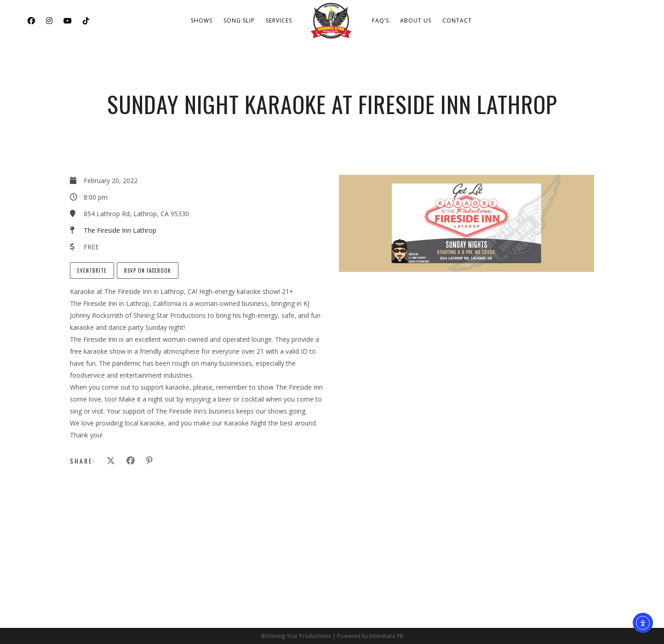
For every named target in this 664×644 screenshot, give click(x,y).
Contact (457, 20)
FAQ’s (381, 20)
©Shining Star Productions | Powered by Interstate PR (332, 636)
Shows (202, 20)
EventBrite (92, 270)
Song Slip (239, 20)
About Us (416, 20)
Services (279, 20)
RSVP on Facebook (148, 270)
